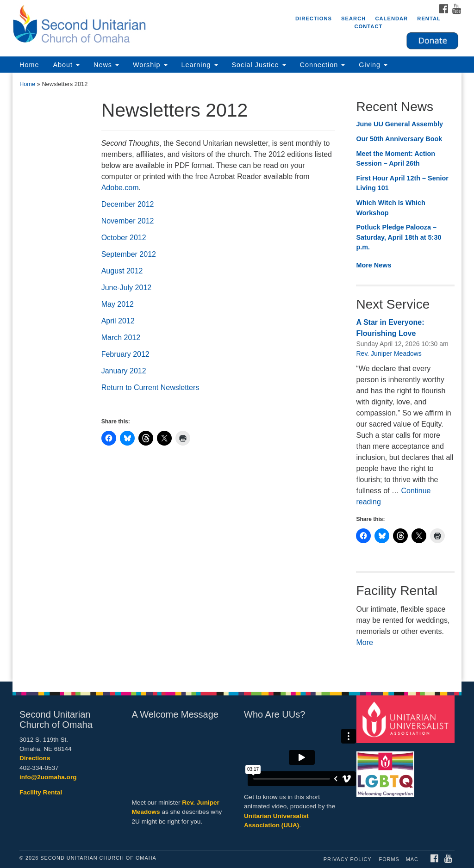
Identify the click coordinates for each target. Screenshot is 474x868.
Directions (314, 19)
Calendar (391, 19)
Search (353, 19)
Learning (200, 65)
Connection (323, 65)
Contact (368, 26)
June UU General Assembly (399, 124)
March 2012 (121, 338)
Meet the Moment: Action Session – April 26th (396, 159)
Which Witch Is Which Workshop (390, 208)
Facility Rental (41, 792)
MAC (412, 859)
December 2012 (128, 204)
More (364, 642)
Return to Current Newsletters (150, 387)
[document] (237, 377)
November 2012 (128, 221)
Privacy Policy (348, 859)
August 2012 (122, 271)
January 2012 (124, 371)
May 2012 (118, 304)
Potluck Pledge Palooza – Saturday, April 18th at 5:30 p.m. (399, 237)
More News (374, 265)
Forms (389, 859)
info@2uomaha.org (48, 777)
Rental (429, 19)
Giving (373, 65)
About (66, 65)
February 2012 (125, 354)
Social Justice (259, 65)
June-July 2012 (127, 288)
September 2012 (129, 254)
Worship (150, 65)
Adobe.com (120, 188)
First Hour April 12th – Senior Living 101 (402, 183)
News (106, 65)
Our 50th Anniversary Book (399, 139)
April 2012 (118, 321)
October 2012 (124, 238)
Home (29, 65)
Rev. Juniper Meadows (389, 353)
